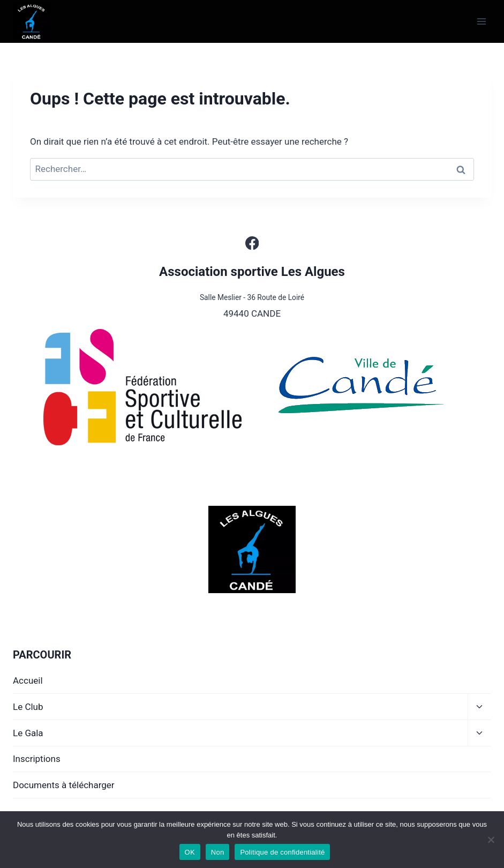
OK (190, 852)
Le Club (28, 707)
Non (218, 852)
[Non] (491, 840)
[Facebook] (252, 243)
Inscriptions (37, 759)
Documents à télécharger (64, 785)
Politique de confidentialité (282, 852)
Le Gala (28, 733)
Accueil (28, 680)
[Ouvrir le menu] (481, 21)
